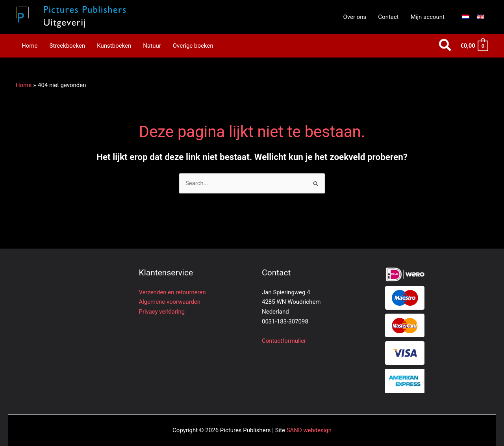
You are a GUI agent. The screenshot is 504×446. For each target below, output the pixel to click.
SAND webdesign (309, 430)
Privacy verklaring (162, 312)
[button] (446, 46)
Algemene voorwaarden (170, 302)
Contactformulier (284, 341)
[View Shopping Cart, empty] (474, 46)
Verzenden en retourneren (173, 292)
